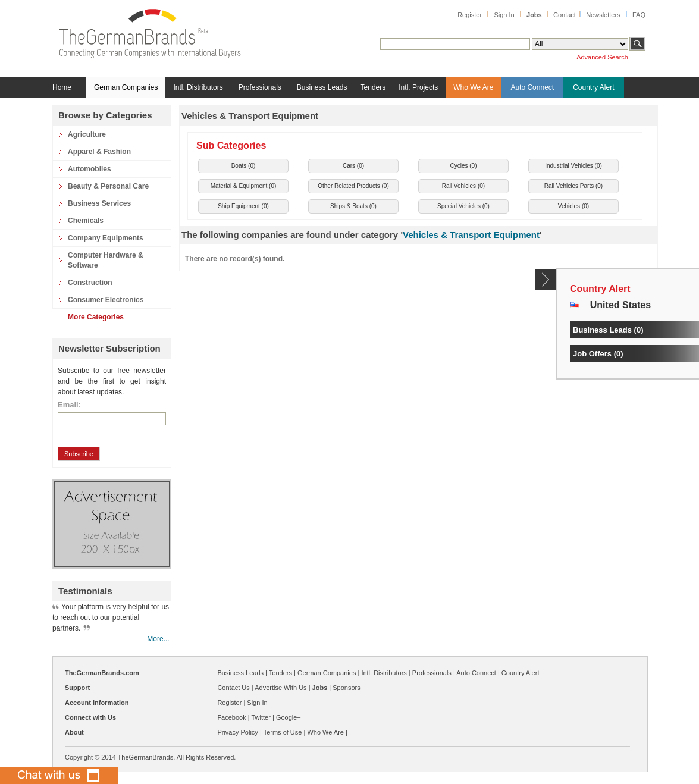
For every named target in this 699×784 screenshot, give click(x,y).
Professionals (260, 87)
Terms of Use (283, 732)
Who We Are (473, 87)
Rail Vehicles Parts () (573, 186)
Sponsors (346, 688)
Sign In (504, 15)
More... (158, 639)
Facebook (231, 717)
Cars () (353, 166)
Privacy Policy (237, 732)
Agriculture (87, 134)
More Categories (96, 317)
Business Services (99, 203)
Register (470, 15)
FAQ (639, 15)
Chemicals (86, 221)
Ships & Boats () (353, 206)
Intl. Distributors (198, 87)
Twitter (261, 717)
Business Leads (322, 87)
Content (546, 280)
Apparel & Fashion (99, 152)
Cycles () (463, 166)
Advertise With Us (280, 688)
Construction (90, 283)
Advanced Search (602, 57)
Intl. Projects (418, 87)
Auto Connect (532, 87)
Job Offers (592, 354)
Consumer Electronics (106, 300)
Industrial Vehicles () (573, 166)
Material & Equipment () (244, 186)
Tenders (373, 87)
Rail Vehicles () (463, 186)
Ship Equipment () (243, 206)
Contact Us (233, 688)
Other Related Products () (353, 186)
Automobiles (90, 169)
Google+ (289, 717)
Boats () (244, 166)
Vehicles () (573, 206)
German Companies (126, 87)
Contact (565, 15)
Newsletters (603, 15)
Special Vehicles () (463, 206)
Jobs (534, 15)
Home (62, 87)
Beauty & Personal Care (108, 186)
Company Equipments (106, 238)
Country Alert (593, 87)
